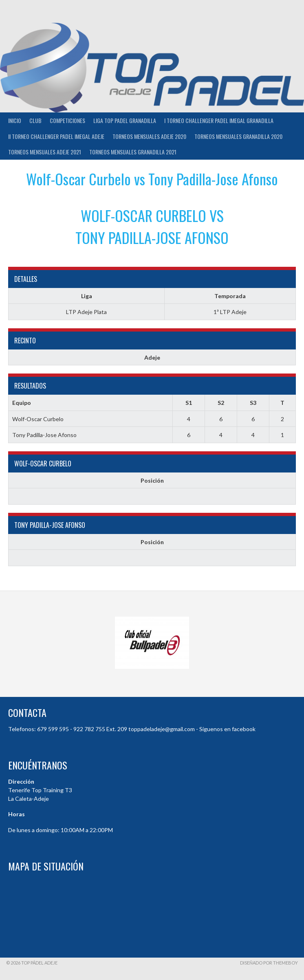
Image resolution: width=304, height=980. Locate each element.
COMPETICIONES (67, 120)
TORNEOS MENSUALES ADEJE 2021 (45, 152)
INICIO (15, 120)
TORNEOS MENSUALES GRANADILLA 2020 (238, 136)
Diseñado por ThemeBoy (269, 963)
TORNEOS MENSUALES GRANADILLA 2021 (133, 152)
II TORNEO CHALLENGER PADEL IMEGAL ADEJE (56, 136)
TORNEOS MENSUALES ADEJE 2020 (149, 136)
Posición (152, 480)
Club (35, 120)
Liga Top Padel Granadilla (125, 120)
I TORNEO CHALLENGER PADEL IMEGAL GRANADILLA (219, 120)
